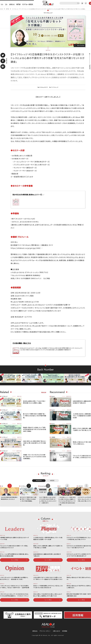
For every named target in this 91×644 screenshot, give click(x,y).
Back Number (81, 45)
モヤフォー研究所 (28, 4)
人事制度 (53, 437)
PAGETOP (90, 67)
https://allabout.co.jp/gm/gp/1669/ (26, 248)
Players (53, 396)
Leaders (53, 451)
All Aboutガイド (44, 87)
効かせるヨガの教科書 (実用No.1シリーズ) (28, 195)
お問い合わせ (56, 631)
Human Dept (43, 486)
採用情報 (65, 631)
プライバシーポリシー (45, 631)
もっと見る (15, 560)
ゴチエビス (80, 486)
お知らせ (12, 4)
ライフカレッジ (48, 13)
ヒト (2, 4)
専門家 (18, 4)
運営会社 (35, 631)
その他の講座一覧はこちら (22, 343)
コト (6, 4)
